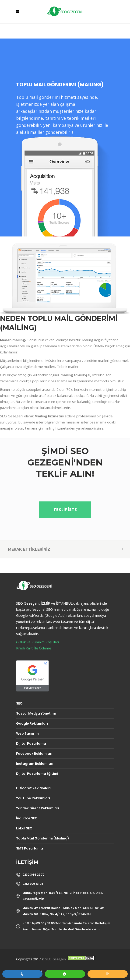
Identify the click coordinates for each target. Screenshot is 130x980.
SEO (19, 703)
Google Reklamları (32, 723)
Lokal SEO (24, 828)
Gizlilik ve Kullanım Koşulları (37, 642)
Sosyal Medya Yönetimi (36, 713)
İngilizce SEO (27, 818)
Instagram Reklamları (35, 764)
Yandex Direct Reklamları (38, 808)
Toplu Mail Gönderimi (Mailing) (43, 838)
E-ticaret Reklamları (33, 788)
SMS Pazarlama (30, 848)
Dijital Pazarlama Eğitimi (37, 774)
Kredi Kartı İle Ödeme (34, 648)
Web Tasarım (27, 733)
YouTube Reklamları (33, 798)
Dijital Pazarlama (31, 744)
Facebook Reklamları (34, 754)
